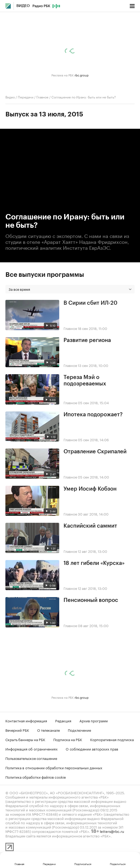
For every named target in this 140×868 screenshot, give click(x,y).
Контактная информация (26, 720)
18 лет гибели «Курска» (94, 563)
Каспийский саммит (90, 526)
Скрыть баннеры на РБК (25, 739)
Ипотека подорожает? (93, 415)
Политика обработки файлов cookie (36, 777)
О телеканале (48, 730)
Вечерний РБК (17, 730)
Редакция (63, 720)
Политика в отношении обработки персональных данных (54, 767)
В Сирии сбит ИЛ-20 (90, 303)
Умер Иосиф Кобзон (90, 489)
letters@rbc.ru (112, 831)
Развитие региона (87, 340)
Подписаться (83, 864)
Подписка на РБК (68, 739)
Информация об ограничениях (31, 749)
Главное (42, 97)
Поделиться (118, 864)
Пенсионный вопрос (91, 600)
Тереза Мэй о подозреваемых (85, 381)
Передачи (26, 97)
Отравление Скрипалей (95, 452)
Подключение (79, 730)
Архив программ (94, 720)
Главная (19, 864)
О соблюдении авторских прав (92, 749)
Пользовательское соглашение (31, 758)
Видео (23, 6)
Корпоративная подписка (112, 739)
